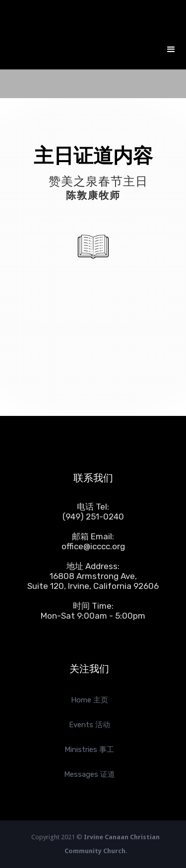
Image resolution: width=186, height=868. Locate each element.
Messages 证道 (90, 774)
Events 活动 (90, 725)
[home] (82, 20)
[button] (171, 50)
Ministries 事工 (89, 750)
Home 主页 (90, 700)
